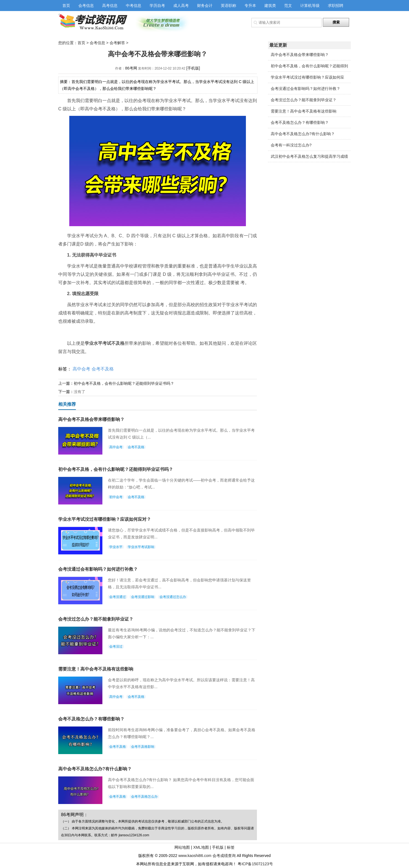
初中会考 (116, 497)
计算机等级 (310, 6)
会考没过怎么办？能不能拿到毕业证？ (304, 100)
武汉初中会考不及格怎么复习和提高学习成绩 (309, 156)
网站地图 (182, 847)
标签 (231, 847)
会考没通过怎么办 (173, 597)
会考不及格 (103, 369)
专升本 (250, 6)
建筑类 (270, 6)
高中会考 (81, 369)
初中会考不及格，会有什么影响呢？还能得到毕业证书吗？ (124, 383)
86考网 (131, 68)
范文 (288, 6)
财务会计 (205, 6)
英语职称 (229, 6)
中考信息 (134, 6)
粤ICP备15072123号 (255, 864)
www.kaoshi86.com (195, 856)
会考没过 (116, 647)
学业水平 (116, 547)
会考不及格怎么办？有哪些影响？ (300, 122)
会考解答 (117, 43)
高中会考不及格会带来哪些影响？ (300, 55)
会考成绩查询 (224, 856)
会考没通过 (118, 597)
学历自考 (157, 6)
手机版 (218, 847)
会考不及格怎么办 (144, 797)
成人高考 (181, 6)
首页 (66, 6)
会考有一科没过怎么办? (291, 145)
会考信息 (86, 6)
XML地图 (201, 847)
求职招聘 (336, 6)
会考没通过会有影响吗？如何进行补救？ (306, 89)
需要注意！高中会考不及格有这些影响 (304, 111)
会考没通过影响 (143, 597)
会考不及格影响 (143, 747)
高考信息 (110, 6)
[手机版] (193, 68)
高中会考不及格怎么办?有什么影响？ (303, 134)
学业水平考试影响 (141, 547)
